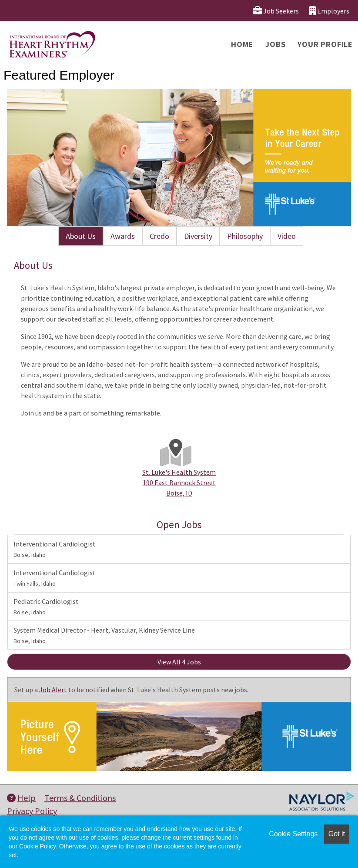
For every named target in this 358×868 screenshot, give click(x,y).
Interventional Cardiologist (55, 549)
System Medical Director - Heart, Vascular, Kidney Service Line (104, 635)
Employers (329, 11)
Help (21, 798)
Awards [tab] (123, 236)
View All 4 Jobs (179, 662)
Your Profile (325, 44)
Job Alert (53, 690)
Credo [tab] (159, 236)
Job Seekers (276, 11)
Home (242, 44)
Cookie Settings (293, 834)
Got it (337, 834)
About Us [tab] (81, 236)
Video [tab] (287, 236)
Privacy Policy (32, 811)
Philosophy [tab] (245, 236)
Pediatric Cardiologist (46, 607)
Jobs (275, 44)
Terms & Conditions (80, 798)
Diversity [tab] (198, 236)
